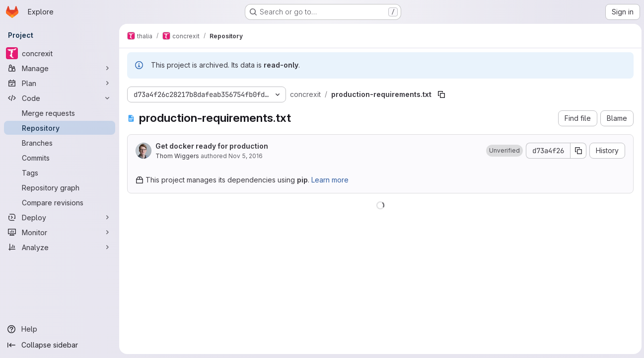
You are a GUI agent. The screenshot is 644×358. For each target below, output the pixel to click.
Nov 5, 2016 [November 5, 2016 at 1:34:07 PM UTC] (246, 156)
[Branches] (60, 143)
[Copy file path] (441, 94)
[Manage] (60, 68)
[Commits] (60, 158)
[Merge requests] (60, 113)
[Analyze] (60, 247)
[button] (503, 151)
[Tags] (60, 173)
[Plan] (60, 83)
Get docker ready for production (212, 146)
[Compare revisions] (60, 202)
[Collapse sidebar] (60, 345)
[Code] (60, 98)
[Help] (60, 329)
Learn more (330, 180)
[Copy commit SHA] (577, 151)
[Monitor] (60, 232)
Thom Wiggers (177, 156)
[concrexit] (60, 53)
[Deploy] (60, 217)
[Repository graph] (60, 187)
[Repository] (60, 128)
